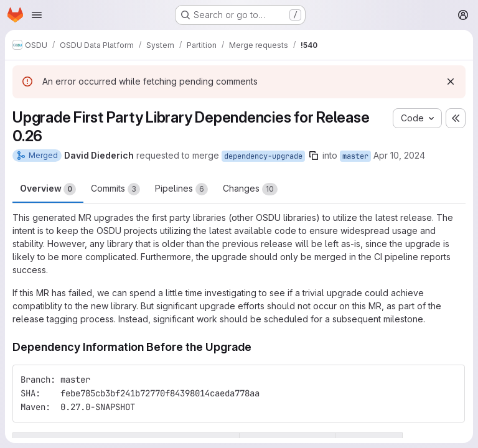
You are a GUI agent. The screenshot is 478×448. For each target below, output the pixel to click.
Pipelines (181, 189)
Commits (115, 189)
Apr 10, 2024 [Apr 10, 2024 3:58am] (399, 155)
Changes (250, 189)
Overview (48, 189)
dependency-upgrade (263, 156)
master (355, 156)
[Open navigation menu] (37, 15)
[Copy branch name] (314, 156)
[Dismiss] (451, 82)
